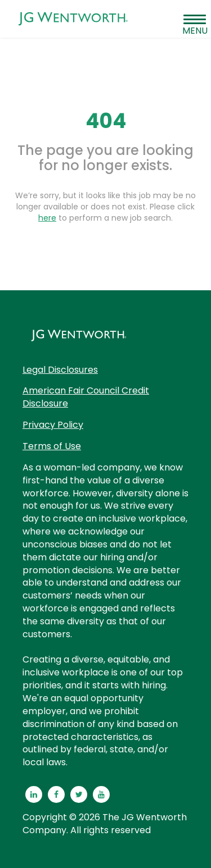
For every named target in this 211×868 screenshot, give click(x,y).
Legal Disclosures (60, 370)
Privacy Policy (53, 425)
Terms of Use (52, 446)
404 (106, 121)
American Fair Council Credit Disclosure (86, 397)
